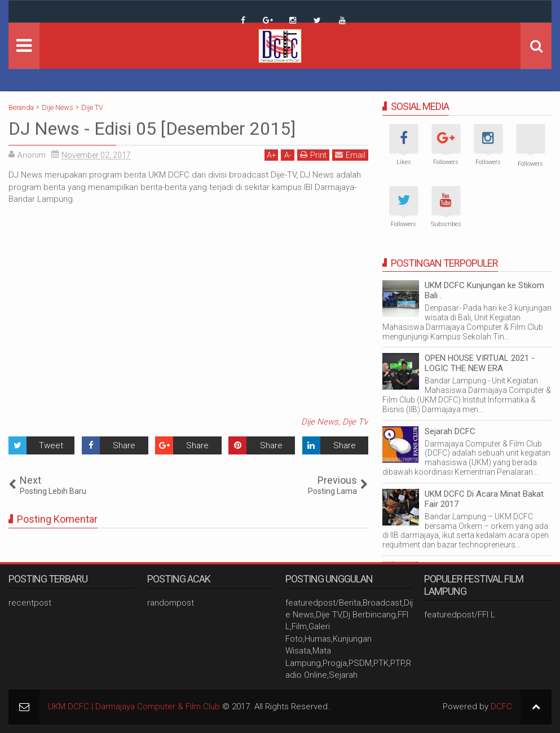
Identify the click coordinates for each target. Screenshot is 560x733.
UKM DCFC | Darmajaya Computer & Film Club (134, 706)
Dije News (320, 422)
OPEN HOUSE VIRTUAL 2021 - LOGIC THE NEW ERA (480, 363)
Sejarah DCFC (450, 431)
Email (350, 155)
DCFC (501, 706)
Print (313, 155)
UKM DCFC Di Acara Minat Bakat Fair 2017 (484, 499)
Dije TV (355, 422)
